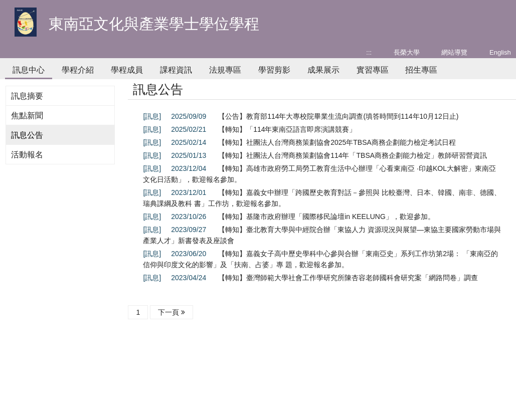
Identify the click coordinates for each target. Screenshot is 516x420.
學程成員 (127, 70)
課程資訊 (176, 70)
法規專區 (225, 70)
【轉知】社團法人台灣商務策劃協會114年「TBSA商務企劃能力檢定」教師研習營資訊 (353, 155)
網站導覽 (454, 52)
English (500, 52)
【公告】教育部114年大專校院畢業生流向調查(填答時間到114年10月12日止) (338, 116)
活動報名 (27, 155)
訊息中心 (29, 70)
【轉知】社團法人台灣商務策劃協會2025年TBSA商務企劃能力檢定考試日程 (337, 142)
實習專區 (373, 70)
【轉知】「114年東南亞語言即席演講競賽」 (287, 129)
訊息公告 (27, 135)
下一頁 (171, 312)
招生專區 (421, 70)
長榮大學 (407, 52)
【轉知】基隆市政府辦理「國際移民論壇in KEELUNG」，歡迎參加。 (326, 217)
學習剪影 (274, 70)
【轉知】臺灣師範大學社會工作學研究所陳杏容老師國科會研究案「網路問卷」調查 (348, 278)
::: (369, 52)
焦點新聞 (27, 116)
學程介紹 (78, 70)
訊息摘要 (27, 96)
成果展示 (323, 70)
